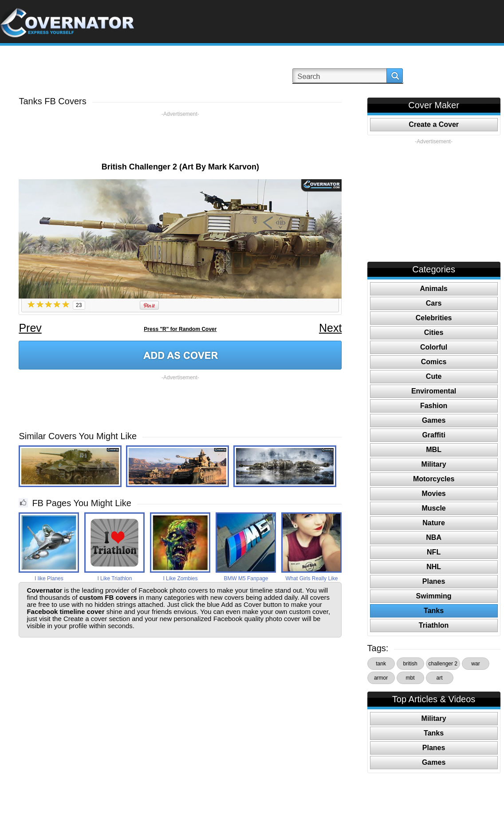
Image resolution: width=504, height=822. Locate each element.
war (475, 664)
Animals (433, 289)
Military (434, 464)
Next (330, 328)
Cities (434, 332)
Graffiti (433, 435)
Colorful (434, 347)
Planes (434, 581)
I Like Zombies (180, 578)
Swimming (434, 596)
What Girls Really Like (311, 578)
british (410, 664)
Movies (433, 494)
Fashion (434, 406)
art (440, 678)
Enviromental (434, 391)
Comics (434, 362)
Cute (434, 376)
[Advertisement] (180, 138)
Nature (434, 523)
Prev (30, 328)
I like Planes (49, 578)
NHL (434, 567)
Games (434, 420)
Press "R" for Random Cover (180, 329)
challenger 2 (443, 664)
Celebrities (434, 318)
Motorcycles (434, 479)
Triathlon (434, 625)
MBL (434, 450)
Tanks (434, 611)
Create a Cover (434, 124)
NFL (434, 552)
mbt (410, 678)
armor (381, 678)
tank (381, 664)
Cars (434, 303)
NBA (434, 537)
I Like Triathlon (114, 578)
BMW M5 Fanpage (246, 578)
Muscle (433, 508)
